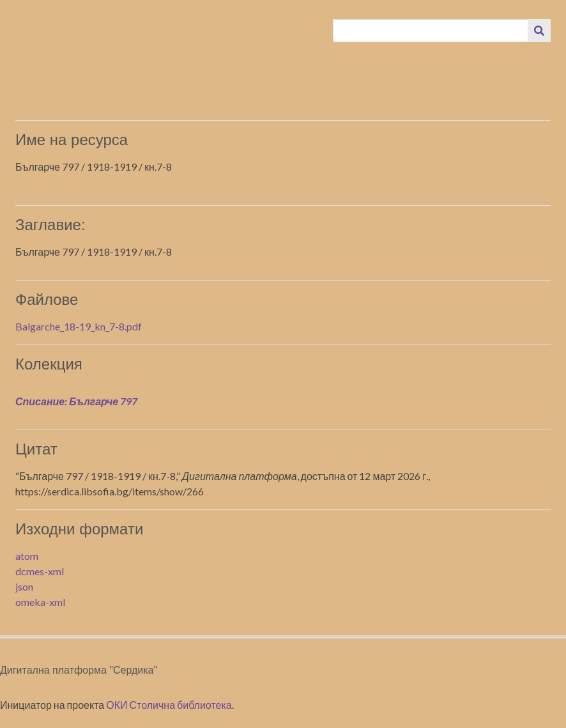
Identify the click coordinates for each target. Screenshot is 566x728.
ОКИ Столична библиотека (169, 705)
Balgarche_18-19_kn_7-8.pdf (79, 326)
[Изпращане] (539, 31)
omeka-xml (40, 602)
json (24, 586)
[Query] (431, 31)
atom (27, 556)
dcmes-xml (40, 571)
